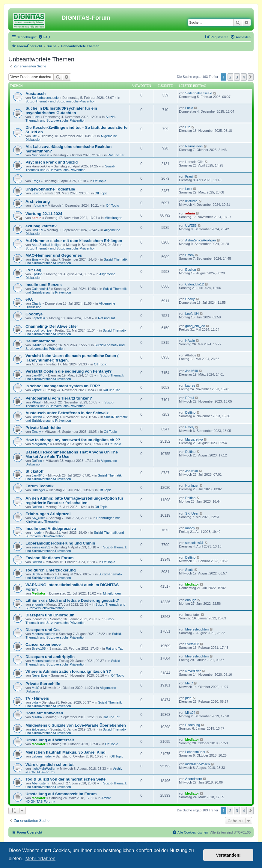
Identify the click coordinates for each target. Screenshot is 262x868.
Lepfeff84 (39, 318)
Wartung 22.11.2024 (44, 214)
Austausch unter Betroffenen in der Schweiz (67, 413)
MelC (36, 688)
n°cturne (38, 205)
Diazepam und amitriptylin (50, 657)
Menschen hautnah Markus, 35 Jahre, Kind (65, 752)
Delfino (37, 417)
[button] (251, 77)
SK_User (38, 518)
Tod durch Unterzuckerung (51, 570)
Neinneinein (40, 155)
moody (37, 533)
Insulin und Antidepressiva (51, 528)
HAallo (37, 345)
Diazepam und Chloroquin (50, 615)
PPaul (36, 402)
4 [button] (244, 77)
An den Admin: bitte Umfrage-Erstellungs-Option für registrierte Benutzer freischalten (74, 500)
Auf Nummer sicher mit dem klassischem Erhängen (74, 241)
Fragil (36, 181)
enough (37, 604)
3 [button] (237, 77)
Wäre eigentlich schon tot (49, 765)
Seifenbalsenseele (45, 98)
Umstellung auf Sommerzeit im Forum (61, 794)
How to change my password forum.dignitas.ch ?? (73, 440)
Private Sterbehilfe (43, 684)
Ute (34, 136)
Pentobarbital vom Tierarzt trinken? (59, 398)
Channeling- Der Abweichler (52, 326)
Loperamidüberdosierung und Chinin (60, 543)
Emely (36, 259)
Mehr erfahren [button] (40, 859)
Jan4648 (38, 375)
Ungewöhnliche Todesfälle (50, 189)
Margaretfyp (41, 444)
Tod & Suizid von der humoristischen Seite (65, 779)
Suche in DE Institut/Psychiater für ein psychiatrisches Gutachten (61, 111)
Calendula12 (41, 289)
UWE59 (37, 230)
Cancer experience (43, 644)
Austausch (36, 94)
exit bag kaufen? (41, 226)
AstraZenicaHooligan (47, 245)
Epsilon (37, 274)
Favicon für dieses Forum (50, 558)
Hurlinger (39, 490)
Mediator (39, 593)
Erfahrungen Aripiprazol (48, 514)
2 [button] (230, 77)
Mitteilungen (113, 218)
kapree (37, 390)
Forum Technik (40, 486)
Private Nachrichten (44, 428)
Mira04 (37, 717)
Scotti (36, 574)
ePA (29, 299)
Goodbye (34, 314)
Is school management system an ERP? (63, 386)
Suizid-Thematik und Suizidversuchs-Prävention (61, 101)
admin (37, 218)
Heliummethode (40, 341)
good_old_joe (42, 330)
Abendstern (40, 783)
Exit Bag (33, 270)
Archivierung (38, 201)
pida (35, 702)
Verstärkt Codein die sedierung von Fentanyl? (68, 371)
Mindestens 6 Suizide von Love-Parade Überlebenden (76, 725)
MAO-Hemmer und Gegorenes (54, 255)
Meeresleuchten (43, 634)
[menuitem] (44, 37)
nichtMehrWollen (44, 769)
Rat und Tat (116, 155)
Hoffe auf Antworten (44, 713)
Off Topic (100, 181)
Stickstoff (34, 471)
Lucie (36, 117)
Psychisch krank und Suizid (52, 162)
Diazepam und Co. (43, 630)
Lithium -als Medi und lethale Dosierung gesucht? (72, 600)
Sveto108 (39, 648)
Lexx (35, 193)
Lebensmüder (42, 756)
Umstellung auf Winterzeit (50, 740)
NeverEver (40, 675)
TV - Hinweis (37, 698)
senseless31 (41, 547)
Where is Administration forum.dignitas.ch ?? (68, 671)
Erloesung (39, 729)
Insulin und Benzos (44, 285)
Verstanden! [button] (228, 855)
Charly (37, 303)
